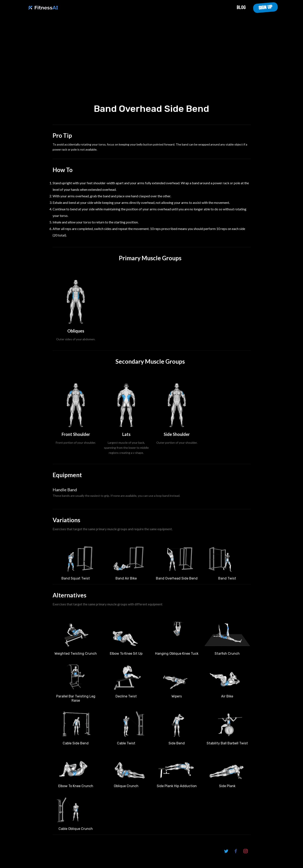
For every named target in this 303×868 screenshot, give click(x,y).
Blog (241, 8)
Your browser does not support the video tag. (151, 61)
